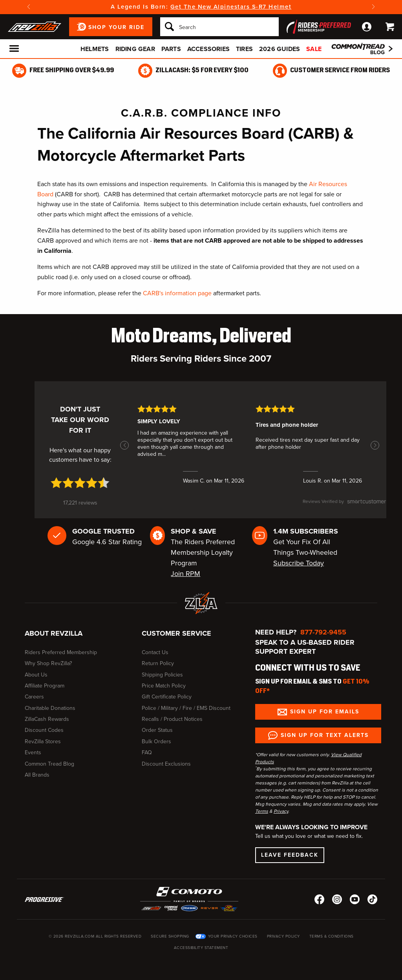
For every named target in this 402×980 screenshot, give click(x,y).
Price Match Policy (164, 686)
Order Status (157, 730)
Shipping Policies (162, 675)
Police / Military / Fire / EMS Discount (186, 708)
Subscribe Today (299, 563)
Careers (34, 697)
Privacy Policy (283, 936)
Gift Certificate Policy (167, 697)
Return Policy (158, 663)
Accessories (208, 49)
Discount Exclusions (166, 764)
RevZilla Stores (43, 741)
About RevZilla (54, 633)
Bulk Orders (156, 741)
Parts (171, 49)
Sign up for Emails (325, 712)
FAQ (147, 752)
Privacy (281, 811)
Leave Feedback (290, 855)
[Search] (219, 27)
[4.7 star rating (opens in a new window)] (80, 483)
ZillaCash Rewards (47, 719)
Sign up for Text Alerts (325, 735)
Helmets (95, 49)
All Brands (37, 775)
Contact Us (155, 652)
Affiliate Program (45, 686)
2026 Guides (280, 49)
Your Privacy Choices (233, 936)
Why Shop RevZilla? (48, 663)
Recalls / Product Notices (172, 719)
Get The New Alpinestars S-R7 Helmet (231, 7)
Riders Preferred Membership (61, 652)
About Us (36, 675)
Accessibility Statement (201, 948)
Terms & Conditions (332, 936)
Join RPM (185, 574)
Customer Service (176, 633)
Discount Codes (44, 730)
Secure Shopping (170, 936)
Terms (262, 811)
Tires (244, 49)
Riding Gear (135, 49)
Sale (314, 49)
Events (33, 752)
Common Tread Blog (49, 764)
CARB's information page (177, 293)
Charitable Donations (50, 708)
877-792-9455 (323, 632)
